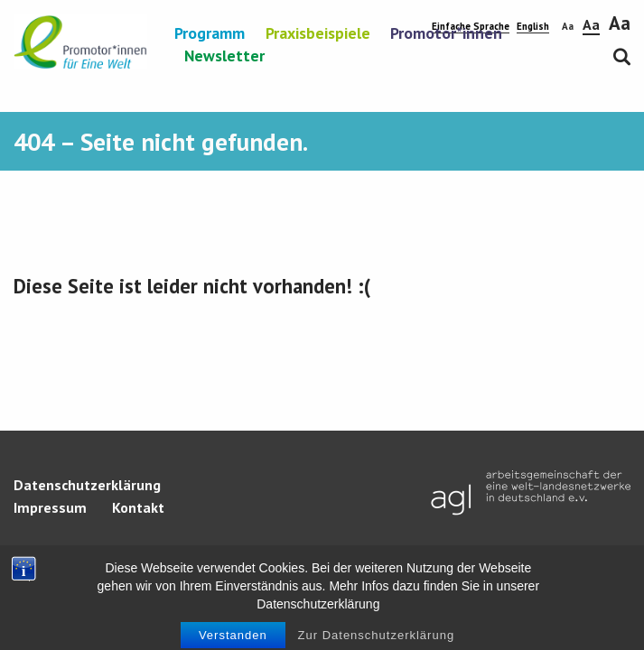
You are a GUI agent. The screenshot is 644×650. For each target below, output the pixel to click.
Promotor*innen (446, 34)
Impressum (50, 507)
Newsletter (224, 57)
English (533, 26)
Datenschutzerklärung (87, 485)
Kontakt (138, 507)
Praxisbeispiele (318, 34)
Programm (210, 34)
